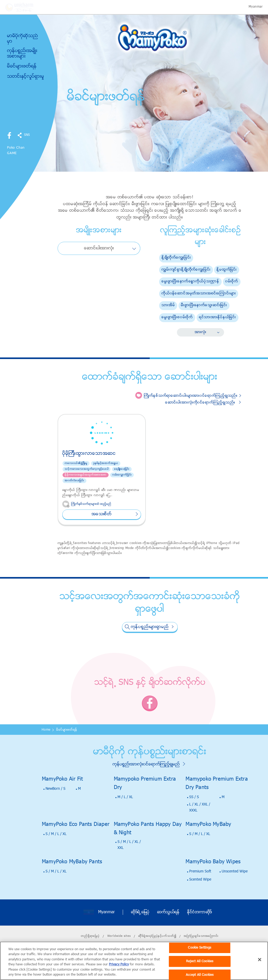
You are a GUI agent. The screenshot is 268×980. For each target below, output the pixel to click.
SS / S (194, 797)
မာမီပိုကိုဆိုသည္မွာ (23, 39)
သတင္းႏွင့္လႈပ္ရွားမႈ (26, 77)
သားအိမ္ (168, 305)
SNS (27, 135)
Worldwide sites (119, 936)
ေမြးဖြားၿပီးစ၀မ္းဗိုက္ (177, 317)
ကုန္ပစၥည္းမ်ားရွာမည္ (150, 627)
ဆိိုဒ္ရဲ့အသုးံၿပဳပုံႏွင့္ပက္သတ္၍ (157, 936)
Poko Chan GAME (16, 150)
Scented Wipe (200, 880)
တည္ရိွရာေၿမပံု (90, 936)
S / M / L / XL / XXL (129, 845)
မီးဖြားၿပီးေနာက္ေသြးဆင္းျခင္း (204, 305)
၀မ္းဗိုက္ (232, 281)
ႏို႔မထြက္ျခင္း (227, 270)
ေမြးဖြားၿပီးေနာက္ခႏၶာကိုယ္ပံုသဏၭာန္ (190, 281)
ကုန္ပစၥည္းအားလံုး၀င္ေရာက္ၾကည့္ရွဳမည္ (146, 764)
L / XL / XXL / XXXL (200, 807)
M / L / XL (125, 797)
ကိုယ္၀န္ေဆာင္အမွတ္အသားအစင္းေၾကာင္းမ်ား (199, 293)
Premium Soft (200, 872)
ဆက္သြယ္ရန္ (168, 912)
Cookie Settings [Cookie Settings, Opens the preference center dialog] (200, 955)
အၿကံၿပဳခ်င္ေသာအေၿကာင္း (201, 936)
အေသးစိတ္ (102, 514)
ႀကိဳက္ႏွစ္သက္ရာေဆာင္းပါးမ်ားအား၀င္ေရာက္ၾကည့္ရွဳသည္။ (191, 396)
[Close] (260, 967)
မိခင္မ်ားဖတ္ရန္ (22, 67)
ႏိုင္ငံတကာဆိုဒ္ (200, 912)
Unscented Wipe (235, 872)
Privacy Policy (119, 971)
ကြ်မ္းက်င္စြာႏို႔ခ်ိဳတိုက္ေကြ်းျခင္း (186, 270)
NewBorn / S (55, 789)
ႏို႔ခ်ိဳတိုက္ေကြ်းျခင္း (176, 258)
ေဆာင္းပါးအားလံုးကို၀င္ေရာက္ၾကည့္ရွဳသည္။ (200, 403)
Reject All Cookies (200, 968)
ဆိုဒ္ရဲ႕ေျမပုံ (140, 912)
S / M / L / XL (56, 834)
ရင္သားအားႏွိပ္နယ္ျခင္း (217, 317)
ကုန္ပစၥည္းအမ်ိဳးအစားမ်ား (22, 54)
